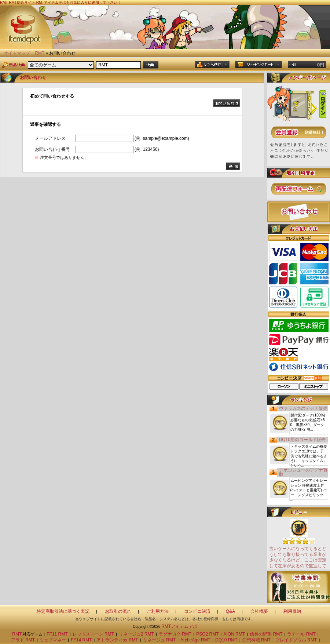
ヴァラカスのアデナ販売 (303, 408)
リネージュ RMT (159, 640)
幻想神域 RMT (256, 640)
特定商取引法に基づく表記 (63, 611)
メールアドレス (50, 138)
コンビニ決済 (197, 611)
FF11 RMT (57, 634)
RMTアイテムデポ (179, 626)
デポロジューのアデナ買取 (303, 472)
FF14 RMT (81, 640)
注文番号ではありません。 (62, 157)
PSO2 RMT (207, 634)
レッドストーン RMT (93, 634)
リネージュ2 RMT (136, 634)
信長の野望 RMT (266, 634)
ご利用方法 (158, 611)
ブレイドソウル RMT (296, 640)
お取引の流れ (118, 611)
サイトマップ (17, 53)
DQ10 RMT (226, 640)
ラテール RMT (301, 634)
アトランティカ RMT (117, 640)
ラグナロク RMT (175, 634)
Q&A (230, 611)
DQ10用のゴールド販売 (302, 440)
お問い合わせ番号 (52, 149)
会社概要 (259, 611)
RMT (40, 53)
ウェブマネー (53, 640)
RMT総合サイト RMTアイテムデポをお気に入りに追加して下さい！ (65, 2)
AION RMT (234, 634)
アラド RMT (23, 640)
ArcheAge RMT (195, 640)
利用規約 (292, 611)
